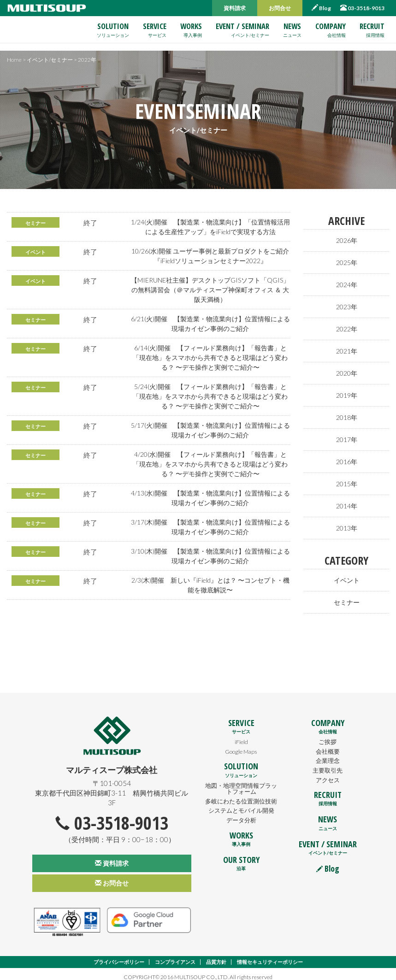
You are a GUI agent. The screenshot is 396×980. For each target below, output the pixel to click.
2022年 (346, 327)
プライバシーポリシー (113, 956)
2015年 (346, 478)
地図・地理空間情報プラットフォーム (241, 783)
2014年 (346, 500)
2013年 (346, 522)
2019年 (346, 392)
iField (241, 735)
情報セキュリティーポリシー (275, 956)
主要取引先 (328, 764)
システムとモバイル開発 (241, 811)
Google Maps (241, 745)
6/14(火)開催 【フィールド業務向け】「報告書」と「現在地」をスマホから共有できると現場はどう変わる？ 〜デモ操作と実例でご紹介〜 (210, 357)
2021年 (346, 348)
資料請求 (235, 8)
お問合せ (280, 8)
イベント (36, 252)
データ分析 (241, 821)
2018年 (346, 413)
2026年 (346, 240)
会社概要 (328, 745)
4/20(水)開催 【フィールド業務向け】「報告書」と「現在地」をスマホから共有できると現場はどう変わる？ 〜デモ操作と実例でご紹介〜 (210, 464)
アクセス (328, 773)
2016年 (346, 457)
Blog (321, 8)
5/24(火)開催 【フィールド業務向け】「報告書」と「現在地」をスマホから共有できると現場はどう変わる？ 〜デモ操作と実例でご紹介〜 (210, 396)
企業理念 (328, 754)
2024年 (346, 283)
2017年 (346, 435)
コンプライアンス (173, 956)
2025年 (346, 262)
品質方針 (217, 956)
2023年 (346, 305)
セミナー (36, 223)
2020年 (346, 370)
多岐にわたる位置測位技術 (241, 798)
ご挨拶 (328, 735)
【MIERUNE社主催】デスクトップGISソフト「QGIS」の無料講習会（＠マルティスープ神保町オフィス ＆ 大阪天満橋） (210, 289)
